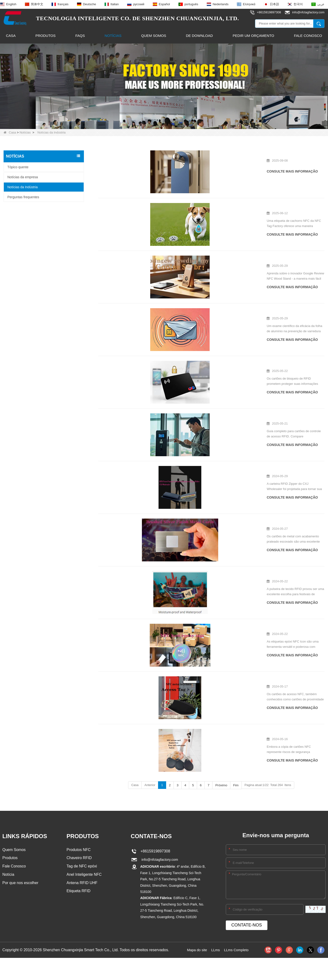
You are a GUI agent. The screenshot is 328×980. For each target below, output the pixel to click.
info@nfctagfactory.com (159, 837)
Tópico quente (18, 167)
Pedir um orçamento (253, 36)
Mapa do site (196, 927)
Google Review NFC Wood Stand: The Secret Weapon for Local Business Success (208, 255)
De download (199, 36)
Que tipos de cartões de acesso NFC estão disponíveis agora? (208, 657)
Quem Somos (154, 36)
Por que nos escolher (20, 861)
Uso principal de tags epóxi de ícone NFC (192, 607)
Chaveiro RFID (79, 835)
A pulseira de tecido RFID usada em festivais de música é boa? (208, 555)
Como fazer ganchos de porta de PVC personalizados (202, 154)
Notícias (113, 36)
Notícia (8, 852)
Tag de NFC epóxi (82, 844)
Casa (11, 36)
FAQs (80, 36)
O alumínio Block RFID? (178, 305)
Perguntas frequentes (23, 197)
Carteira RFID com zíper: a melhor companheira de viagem (206, 457)
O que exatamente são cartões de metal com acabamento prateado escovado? (208, 510)
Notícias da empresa (23, 177)
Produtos (46, 36)
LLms (215, 927)
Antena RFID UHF (82, 861)
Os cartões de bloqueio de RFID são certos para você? (203, 356)
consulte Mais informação (185, 171)
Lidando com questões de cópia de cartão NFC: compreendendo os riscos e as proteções (208, 709)
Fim (235, 762)
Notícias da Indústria (23, 187)
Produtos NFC (79, 827)
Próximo (221, 762)
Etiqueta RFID (78, 869)
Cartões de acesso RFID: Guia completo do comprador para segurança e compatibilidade (208, 406)
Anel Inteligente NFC (84, 852)
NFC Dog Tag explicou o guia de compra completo (199, 204)
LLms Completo (237, 927)
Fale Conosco (308, 36)
